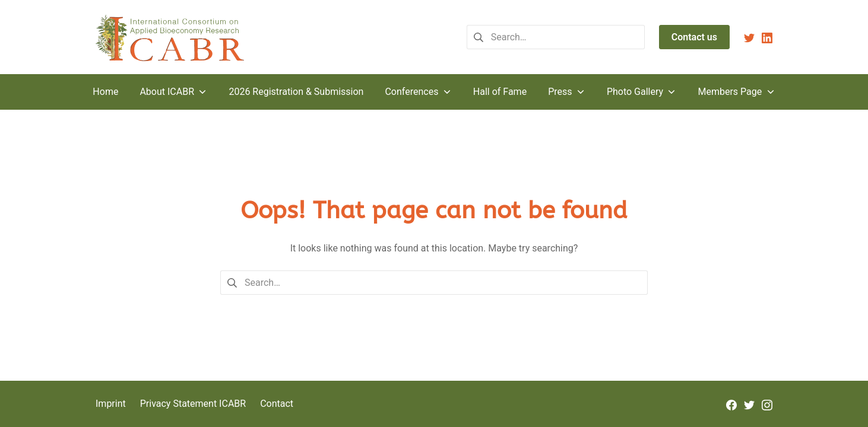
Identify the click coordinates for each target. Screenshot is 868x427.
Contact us (694, 37)
